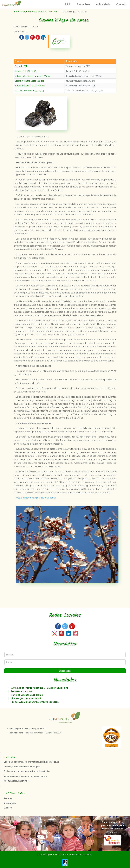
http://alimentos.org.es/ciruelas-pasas (36, 498)
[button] (84, 4)
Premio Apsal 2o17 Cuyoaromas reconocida (35, 702)
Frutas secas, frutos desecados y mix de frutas (35, 12)
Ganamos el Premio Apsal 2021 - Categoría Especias (40, 688)
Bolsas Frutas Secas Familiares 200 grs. (33, 76)
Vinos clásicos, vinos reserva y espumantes (25, 776)
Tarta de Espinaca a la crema (27, 695)
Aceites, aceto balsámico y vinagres (22, 767)
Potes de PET (21, 66)
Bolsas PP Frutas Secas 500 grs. (30, 81)
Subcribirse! (65, 671)
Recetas (8, 798)
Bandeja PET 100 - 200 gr (27, 71)
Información (10, 803)
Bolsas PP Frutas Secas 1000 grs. (30, 86)
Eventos (8, 808)
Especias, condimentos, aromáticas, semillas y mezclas (31, 762)
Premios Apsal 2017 (22, 691)
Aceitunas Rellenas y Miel (17, 781)
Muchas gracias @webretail (26, 698)
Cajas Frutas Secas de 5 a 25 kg (29, 91)
